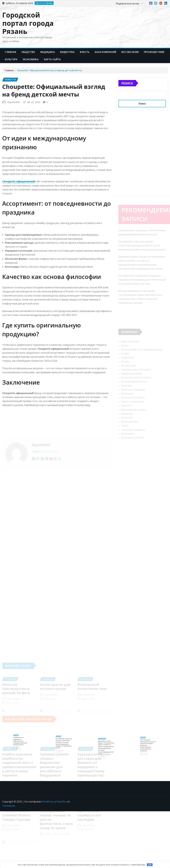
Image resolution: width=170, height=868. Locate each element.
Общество (28, 52)
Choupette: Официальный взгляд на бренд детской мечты (50, 70)
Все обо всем (130, 52)
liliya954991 (14, 102)
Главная (10, 52)
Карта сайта (52, 59)
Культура (11, 59)
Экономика (31, 59)
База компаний (105, 52)
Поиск (127, 83)
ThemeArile (9, 806)
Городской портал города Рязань (28, 23)
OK (150, 865)
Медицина (48, 52)
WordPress (48, 802)
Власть (85, 52)
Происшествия (154, 52)
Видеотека (67, 52)
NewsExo (62, 802)
